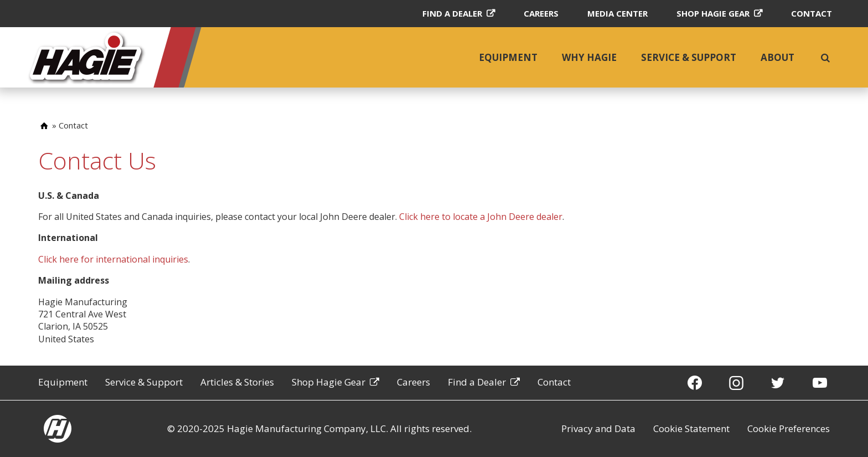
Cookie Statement (691, 428)
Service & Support (689, 57)
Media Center (618, 13)
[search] (825, 58)
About (777, 57)
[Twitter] (778, 382)
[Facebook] (695, 382)
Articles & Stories (237, 382)
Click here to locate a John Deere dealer (481, 217)
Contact (812, 13)
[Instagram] (736, 382)
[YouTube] (820, 382)
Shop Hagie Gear (713, 13)
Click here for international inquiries (113, 259)
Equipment (508, 57)
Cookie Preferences (789, 428)
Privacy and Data (598, 428)
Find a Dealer (452, 13)
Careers (541, 13)
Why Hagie (589, 57)
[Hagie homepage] (58, 429)
